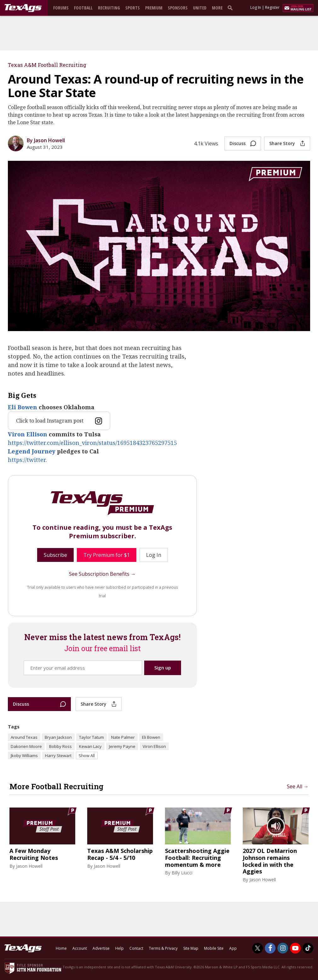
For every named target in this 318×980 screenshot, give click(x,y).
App (233, 948)
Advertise (101, 948)
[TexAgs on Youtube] (295, 948)
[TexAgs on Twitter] (258, 948)
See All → (298, 786)
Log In (256, 7)
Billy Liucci (182, 873)
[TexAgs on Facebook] (270, 948)
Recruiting (109, 8)
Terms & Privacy (163, 948)
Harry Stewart (58, 755)
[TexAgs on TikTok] (308, 948)
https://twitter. (27, 460)
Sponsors (178, 8)
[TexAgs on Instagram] (283, 948)
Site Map (191, 948)
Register (272, 7)
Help (119, 948)
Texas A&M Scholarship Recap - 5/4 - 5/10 (120, 854)
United (200, 8)
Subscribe (55, 555)
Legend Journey (32, 451)
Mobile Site (214, 948)
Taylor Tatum (91, 737)
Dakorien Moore (26, 746)
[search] (231, 8)
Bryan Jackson (58, 737)
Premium (154, 8)
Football (83, 8)
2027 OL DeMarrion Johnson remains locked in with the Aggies (270, 861)
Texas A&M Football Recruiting (47, 65)
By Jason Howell (46, 140)
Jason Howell (29, 866)
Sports (133, 8)
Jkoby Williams (24, 755)
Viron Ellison (28, 434)
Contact (136, 948)
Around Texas (24, 737)
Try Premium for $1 (107, 555)
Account (80, 948)
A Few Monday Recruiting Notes (34, 854)
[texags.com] (23, 8)
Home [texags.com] (61, 948)
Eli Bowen (23, 407)
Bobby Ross (60, 746)
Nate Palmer (123, 737)
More (217, 8)
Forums (61, 8)
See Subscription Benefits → (102, 574)
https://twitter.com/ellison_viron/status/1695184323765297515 (92, 443)
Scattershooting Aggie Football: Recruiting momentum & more (197, 858)
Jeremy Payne (122, 746)
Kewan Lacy (90, 746)
